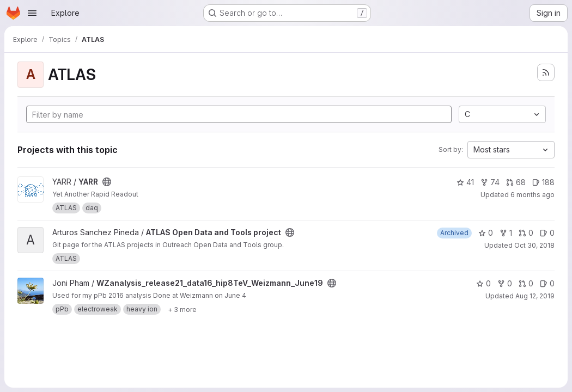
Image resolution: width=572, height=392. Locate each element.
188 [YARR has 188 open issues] (543, 182)
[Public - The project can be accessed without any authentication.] (107, 182)
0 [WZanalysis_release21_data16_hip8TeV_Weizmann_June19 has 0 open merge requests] (526, 283)
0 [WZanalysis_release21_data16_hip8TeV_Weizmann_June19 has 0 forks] (505, 283)
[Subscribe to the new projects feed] (546, 72)
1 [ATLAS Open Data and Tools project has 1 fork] (506, 233)
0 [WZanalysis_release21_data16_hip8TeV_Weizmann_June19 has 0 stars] (483, 283)
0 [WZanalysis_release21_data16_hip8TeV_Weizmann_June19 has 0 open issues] (547, 283)
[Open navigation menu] (32, 13)
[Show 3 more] (182, 309)
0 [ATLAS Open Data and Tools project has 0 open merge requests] (526, 233)
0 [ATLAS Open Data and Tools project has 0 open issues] (547, 233)
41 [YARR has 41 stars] (465, 182)
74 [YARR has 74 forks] (490, 182)
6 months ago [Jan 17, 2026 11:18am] (533, 195)
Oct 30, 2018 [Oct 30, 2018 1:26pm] (534, 245)
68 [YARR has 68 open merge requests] (516, 182)
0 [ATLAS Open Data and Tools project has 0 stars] (486, 233)
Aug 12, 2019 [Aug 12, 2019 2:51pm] (535, 296)
